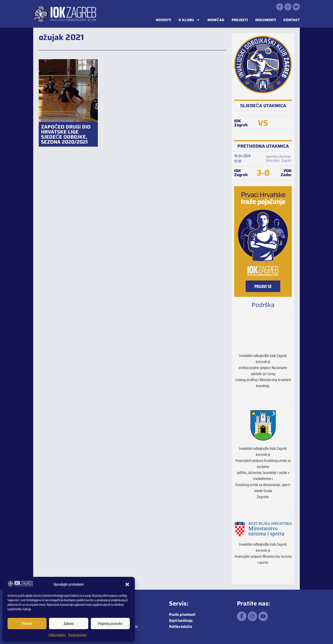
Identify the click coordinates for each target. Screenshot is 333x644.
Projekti (240, 20)
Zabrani (69, 624)
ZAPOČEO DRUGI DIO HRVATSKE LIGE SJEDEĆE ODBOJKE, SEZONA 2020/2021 (66, 134)
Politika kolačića (57, 635)
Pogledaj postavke (110, 624)
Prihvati (27, 624)
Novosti (163, 20)
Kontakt (292, 20)
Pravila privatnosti (77, 635)
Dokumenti (266, 20)
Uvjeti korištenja (181, 620)
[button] (127, 584)
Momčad (216, 20)
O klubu (189, 20)
